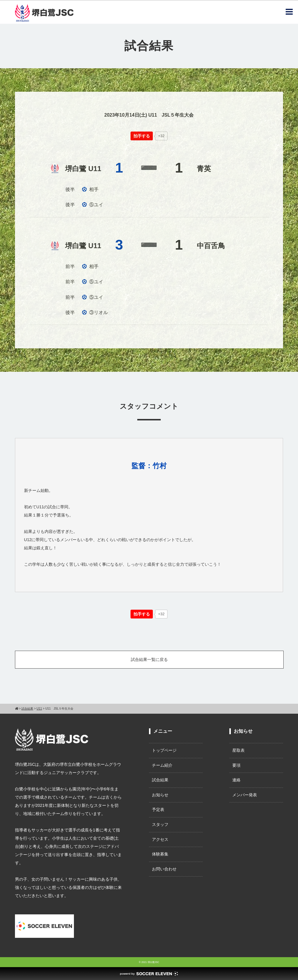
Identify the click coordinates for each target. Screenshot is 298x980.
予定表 (158, 809)
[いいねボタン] (142, 136)
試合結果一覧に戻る (149, 659)
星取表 (238, 750)
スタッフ (160, 824)
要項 (236, 765)
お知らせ (160, 795)
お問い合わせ (164, 869)
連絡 (236, 780)
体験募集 (160, 854)
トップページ (164, 750)
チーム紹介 (162, 765)
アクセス (160, 839)
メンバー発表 (245, 795)
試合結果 (160, 780)
